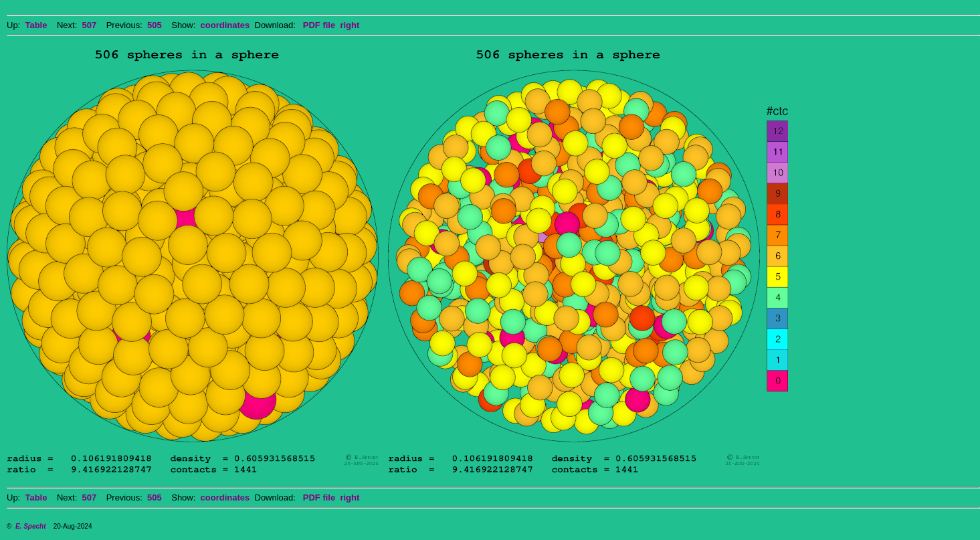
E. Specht (31, 526)
